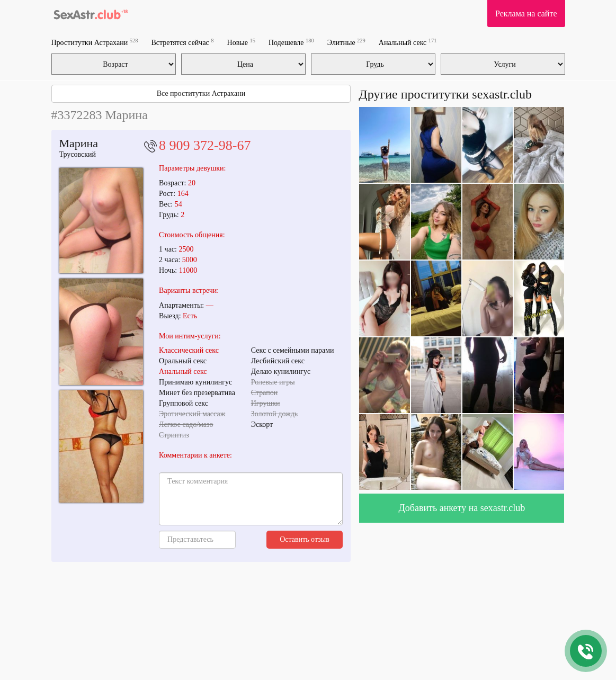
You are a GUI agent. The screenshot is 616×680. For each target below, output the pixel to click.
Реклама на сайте (526, 14)
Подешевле (291, 42)
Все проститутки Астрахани (201, 93)
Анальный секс (408, 42)
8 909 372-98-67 (205, 145)
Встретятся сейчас (182, 42)
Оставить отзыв (305, 539)
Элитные (346, 42)
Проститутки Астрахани (95, 42)
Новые (241, 42)
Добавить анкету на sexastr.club (462, 508)
